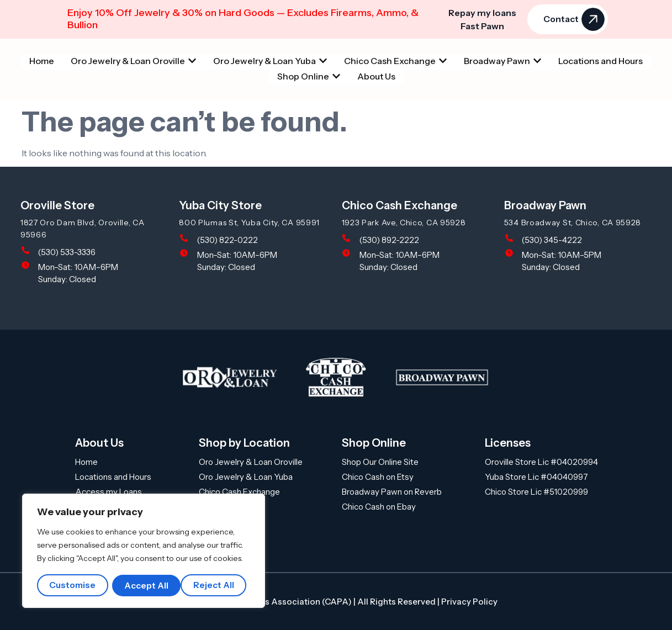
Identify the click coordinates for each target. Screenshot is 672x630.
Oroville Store (57, 205)
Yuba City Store (220, 205)
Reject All (146, 585)
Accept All (216, 585)
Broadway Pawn (545, 205)
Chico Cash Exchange (400, 205)
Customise (73, 585)
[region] (144, 551)
